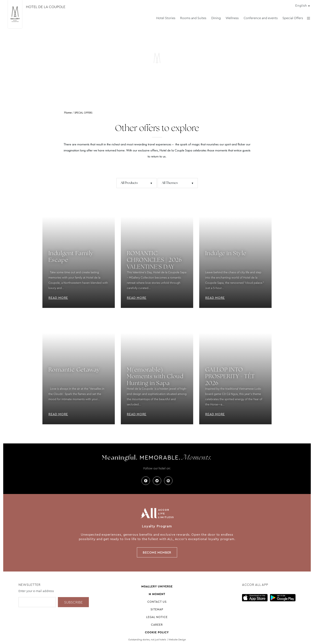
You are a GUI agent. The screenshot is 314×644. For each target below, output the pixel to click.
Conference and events (261, 18)
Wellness (232, 18)
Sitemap (157, 609)
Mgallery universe (157, 586)
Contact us (157, 602)
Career (157, 625)
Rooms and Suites (193, 18)
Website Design (177, 640)
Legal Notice (157, 617)
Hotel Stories (166, 18)
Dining (216, 18)
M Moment (157, 594)
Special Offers (293, 18)
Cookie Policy (157, 632)
